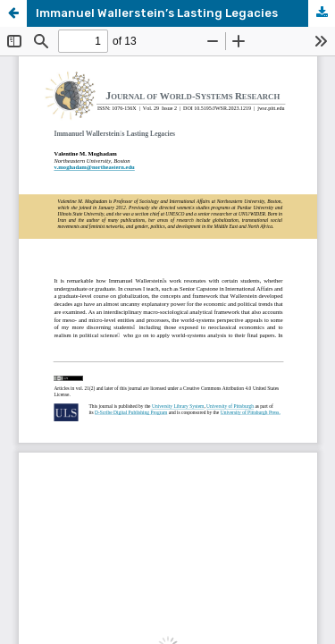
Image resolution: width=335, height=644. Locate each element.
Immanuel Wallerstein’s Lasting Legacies (157, 13)
